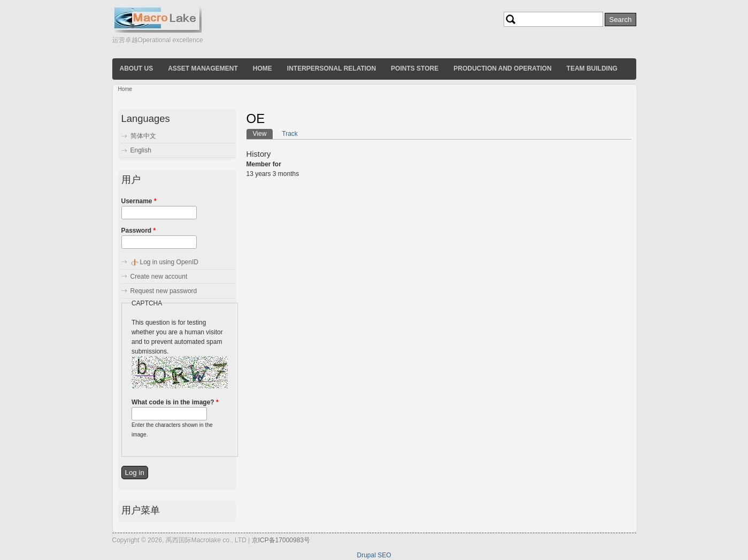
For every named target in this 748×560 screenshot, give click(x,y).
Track (290, 134)
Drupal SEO (374, 555)
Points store (415, 68)
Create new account (159, 277)
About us (137, 68)
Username (139, 201)
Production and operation (502, 68)
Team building (592, 68)
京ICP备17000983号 (281, 540)
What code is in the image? (175, 402)
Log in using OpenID (169, 262)
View (263, 133)
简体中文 (143, 136)
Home (263, 68)
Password (139, 231)
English (141, 150)
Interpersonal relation (331, 68)
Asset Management (203, 68)
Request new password (164, 291)
